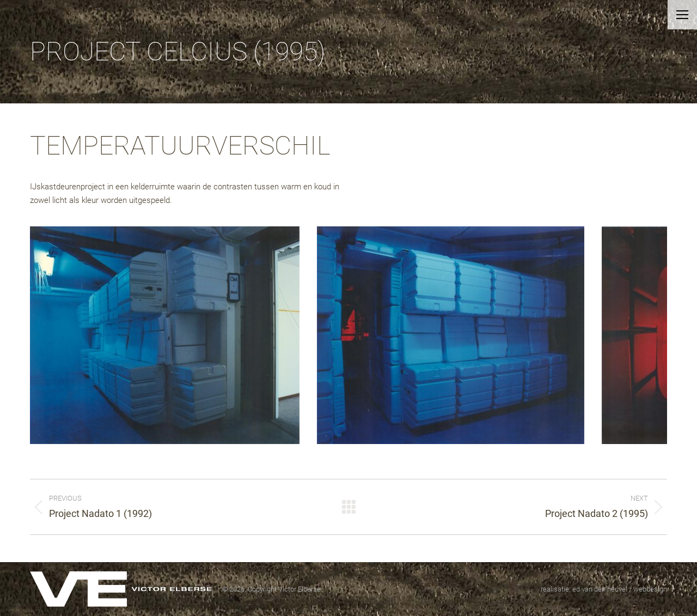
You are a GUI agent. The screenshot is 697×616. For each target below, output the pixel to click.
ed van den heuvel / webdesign (620, 589)
